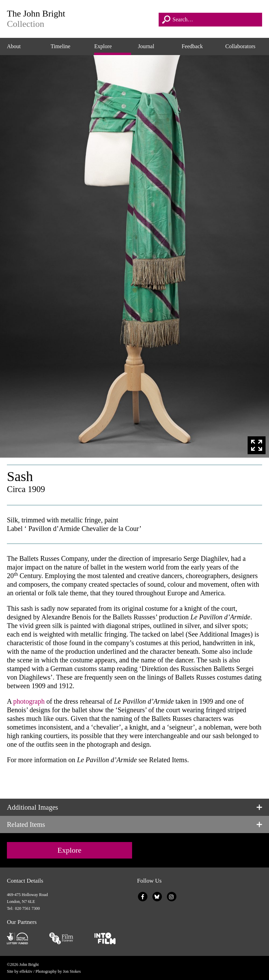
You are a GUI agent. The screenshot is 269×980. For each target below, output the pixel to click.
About (14, 46)
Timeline (61, 46)
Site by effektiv (20, 971)
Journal (146, 46)
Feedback (192, 46)
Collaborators (240, 46)
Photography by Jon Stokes (58, 971)
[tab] (134, 807)
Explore (103, 46)
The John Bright (80, 19)
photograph (29, 701)
